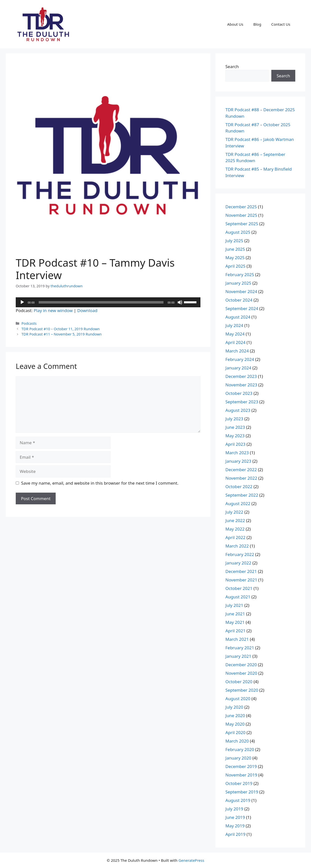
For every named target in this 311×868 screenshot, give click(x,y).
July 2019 (234, 809)
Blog (257, 24)
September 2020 (242, 690)
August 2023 (238, 410)
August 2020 (238, 699)
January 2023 (238, 461)
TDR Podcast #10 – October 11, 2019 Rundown (61, 329)
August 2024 (238, 317)
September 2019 (242, 792)
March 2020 (237, 741)
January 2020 (238, 758)
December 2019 (241, 766)
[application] (108, 302)
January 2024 (238, 368)
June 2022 (235, 520)
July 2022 (234, 512)
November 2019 (241, 775)
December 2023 (241, 376)
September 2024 (242, 308)
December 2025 (241, 207)
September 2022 (242, 495)
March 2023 (237, 453)
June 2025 (235, 249)
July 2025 (234, 241)
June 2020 (235, 715)
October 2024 (239, 300)
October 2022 (239, 487)
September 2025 (242, 224)
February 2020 (240, 749)
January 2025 (238, 283)
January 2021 (238, 656)
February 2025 (240, 274)
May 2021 (235, 622)
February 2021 (240, 648)
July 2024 (234, 325)
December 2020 (241, 665)
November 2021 (241, 580)
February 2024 (240, 359)
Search (232, 66)
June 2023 (235, 427)
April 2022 (235, 537)
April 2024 (235, 342)
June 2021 (235, 614)
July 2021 (234, 605)
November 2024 (241, 291)
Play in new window (53, 310)
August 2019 (238, 800)
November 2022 (241, 478)
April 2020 (235, 732)
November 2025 (241, 215)
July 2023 (234, 419)
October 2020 (239, 682)
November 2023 (241, 385)
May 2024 (235, 334)
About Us (235, 24)
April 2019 (235, 834)
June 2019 (235, 817)
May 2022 (235, 529)
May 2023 (235, 436)
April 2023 (235, 444)
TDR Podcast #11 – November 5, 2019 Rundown (62, 334)
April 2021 (235, 631)
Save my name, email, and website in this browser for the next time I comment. (100, 483)
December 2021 (241, 571)
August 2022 (238, 503)
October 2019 (239, 783)
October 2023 (239, 393)
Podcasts (29, 323)
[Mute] (180, 302)
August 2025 (238, 232)
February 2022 (240, 554)
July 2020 (234, 707)
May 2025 (235, 258)
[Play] (22, 302)
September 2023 (242, 402)
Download (87, 310)
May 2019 (235, 826)
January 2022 (238, 563)
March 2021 (237, 639)
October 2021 (239, 588)
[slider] (101, 302)
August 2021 (238, 597)
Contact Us (281, 24)
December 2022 (241, 470)
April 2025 (235, 266)
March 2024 (237, 351)
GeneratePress (191, 860)
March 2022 (237, 546)
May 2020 (235, 724)
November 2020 (241, 673)
